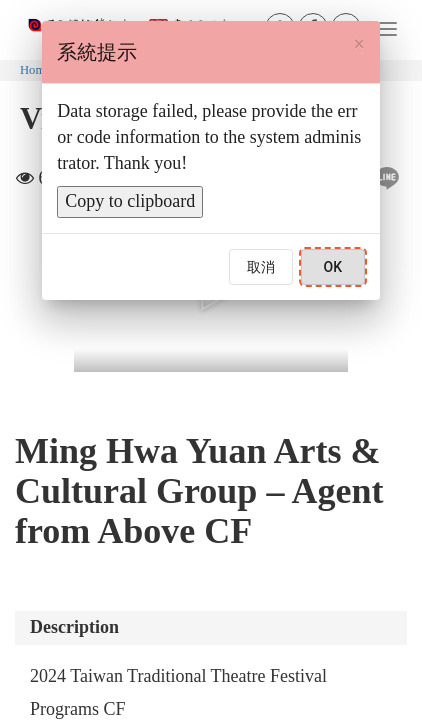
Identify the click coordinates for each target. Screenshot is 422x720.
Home (35, 70)
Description (74, 627)
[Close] (358, 44)
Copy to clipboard (130, 201)
